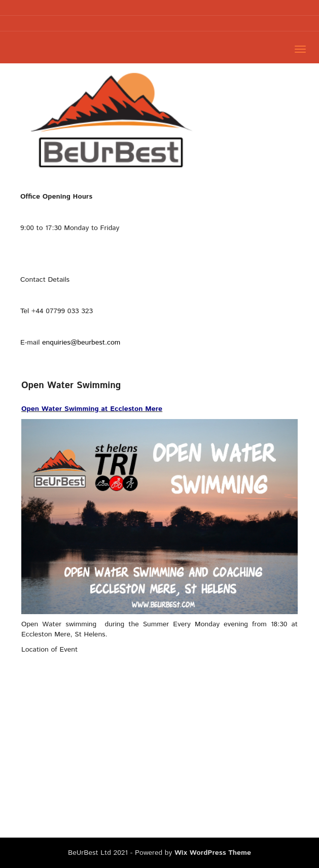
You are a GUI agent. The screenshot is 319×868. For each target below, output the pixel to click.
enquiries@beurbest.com (81, 343)
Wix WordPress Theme (213, 853)
